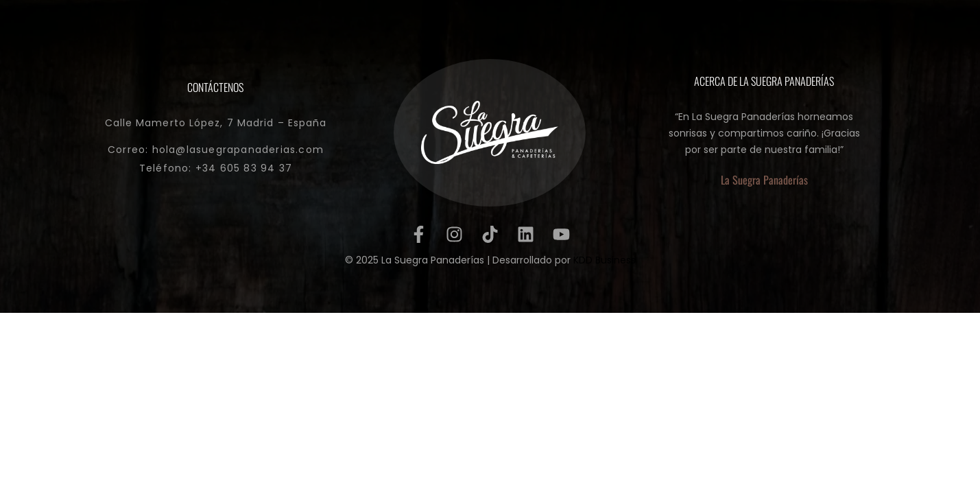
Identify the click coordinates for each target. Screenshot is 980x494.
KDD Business (605, 260)
